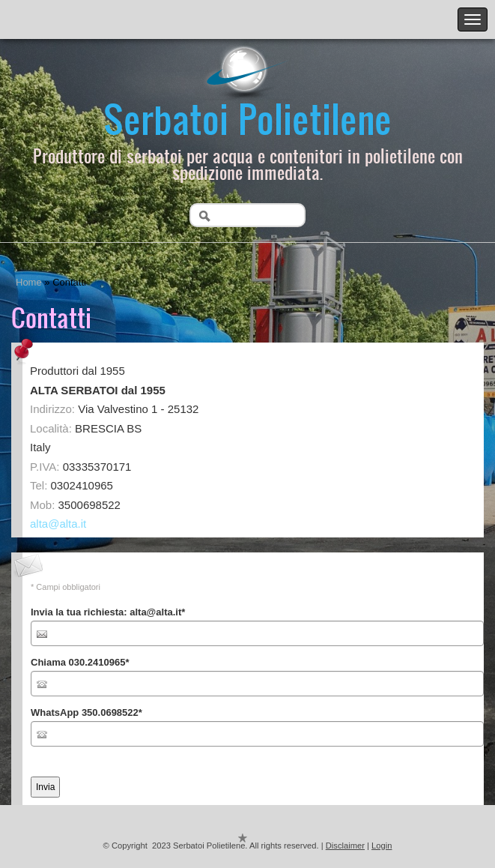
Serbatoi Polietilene (247, 118)
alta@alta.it (58, 524)
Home (29, 282)
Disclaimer (345, 846)
